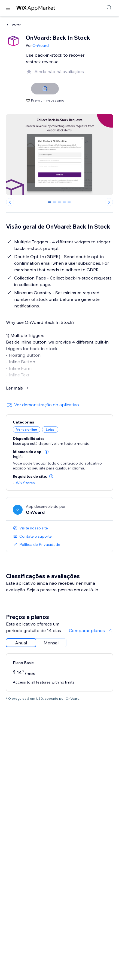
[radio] (21, 643)
